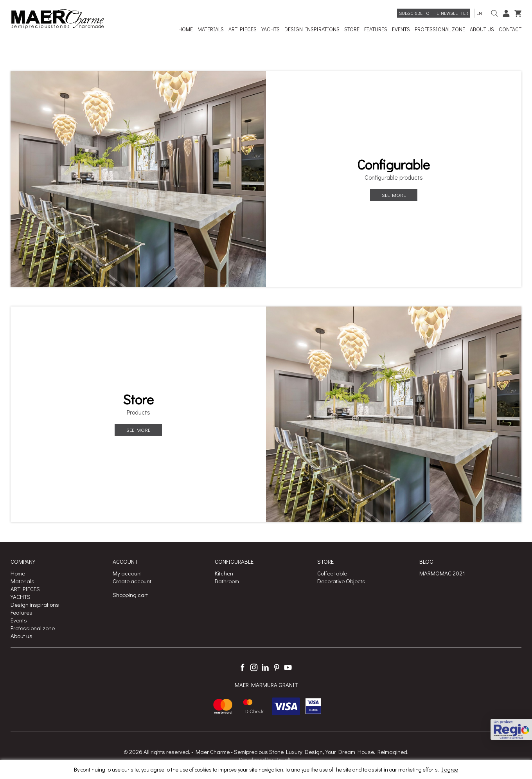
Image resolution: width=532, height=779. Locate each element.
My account (127, 573)
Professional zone (33, 628)
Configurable (394, 164)
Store (138, 399)
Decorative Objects (341, 581)
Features (22, 612)
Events (19, 620)
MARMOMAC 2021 (442, 573)
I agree (450, 769)
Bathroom (227, 581)
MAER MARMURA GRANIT (266, 685)
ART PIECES (25, 589)
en (479, 13)
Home (18, 573)
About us (22, 636)
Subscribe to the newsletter (434, 13)
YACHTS (21, 597)
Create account (132, 581)
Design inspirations (35, 604)
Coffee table (332, 573)
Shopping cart (130, 595)
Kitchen (224, 573)
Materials (22, 581)
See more (394, 195)
